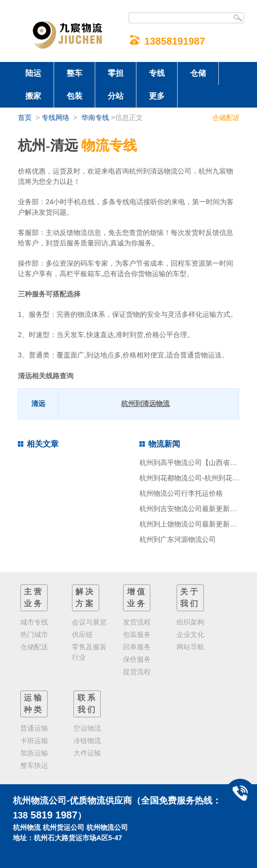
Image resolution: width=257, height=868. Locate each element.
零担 (116, 73)
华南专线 (95, 117)
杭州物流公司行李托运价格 (181, 493)
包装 (74, 96)
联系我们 (87, 704)
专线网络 (56, 117)
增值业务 (137, 598)
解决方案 (85, 598)
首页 (25, 117)
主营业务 (34, 598)
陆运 (33, 73)
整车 (74, 73)
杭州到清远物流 (145, 404)
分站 (116, 96)
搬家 (33, 96)
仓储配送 (225, 117)
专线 (157, 73)
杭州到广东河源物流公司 (178, 539)
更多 (157, 96)
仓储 (198, 73)
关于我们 (190, 598)
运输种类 (34, 704)
